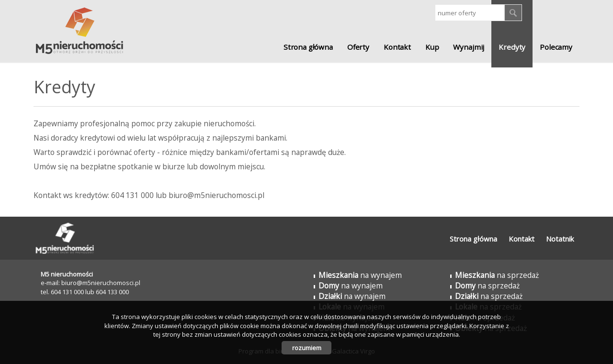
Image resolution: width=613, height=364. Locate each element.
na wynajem (360, 275)
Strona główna (308, 47)
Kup (432, 47)
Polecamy (556, 47)
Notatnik (560, 239)
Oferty (358, 47)
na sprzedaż (497, 275)
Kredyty (512, 47)
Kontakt (397, 47)
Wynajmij (469, 47)
